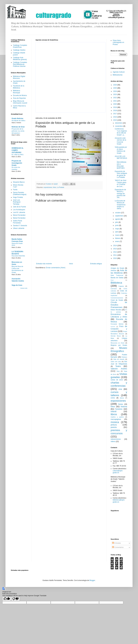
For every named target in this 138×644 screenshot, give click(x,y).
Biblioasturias (118, 75)
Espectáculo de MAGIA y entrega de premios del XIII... (120, 194)
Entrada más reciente (44, 264)
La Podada (61, 187)
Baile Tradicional (117, 275)
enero (118, 241)
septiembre (119, 216)
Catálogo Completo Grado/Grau (20, 46)
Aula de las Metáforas (119, 272)
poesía (114, 427)
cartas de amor (117, 380)
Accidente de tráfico (18, 121)
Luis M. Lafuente (19, 212)
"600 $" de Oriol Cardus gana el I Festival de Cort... (121, 183)
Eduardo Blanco (19, 182)
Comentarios (118, 547)
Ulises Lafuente (19, 228)
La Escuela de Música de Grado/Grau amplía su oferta (120, 205)
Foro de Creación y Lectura (119, 329)
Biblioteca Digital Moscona (19, 77)
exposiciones (48, 187)
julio (117, 222)
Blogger (92, 580)
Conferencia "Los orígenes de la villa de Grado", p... (121, 132)
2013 (115, 249)
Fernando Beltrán (117, 324)
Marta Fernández (19, 218)
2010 (115, 258)
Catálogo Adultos (19, 50)
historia (124, 407)
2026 (115, 85)
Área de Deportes (19, 98)
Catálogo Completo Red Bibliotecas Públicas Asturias (20, 64)
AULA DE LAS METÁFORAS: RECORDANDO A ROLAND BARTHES (121, 162)
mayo (117, 229)
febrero (118, 238)
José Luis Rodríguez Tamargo (17, 202)
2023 (115, 94)
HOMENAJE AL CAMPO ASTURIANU (18, 150)
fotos (54, 187)
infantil (114, 411)
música (115, 422)
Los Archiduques (19, 210)
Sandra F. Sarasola (20, 226)
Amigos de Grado (117, 268)
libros (114, 414)
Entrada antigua (96, 264)
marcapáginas (116, 419)
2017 (115, 114)
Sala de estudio (119, 359)
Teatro (118, 366)
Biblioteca (116, 283)
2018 (115, 111)
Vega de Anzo (17, 285)
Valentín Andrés (119, 369)
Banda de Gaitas (117, 278)
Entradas (116, 543)
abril (117, 232)
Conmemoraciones (117, 298)
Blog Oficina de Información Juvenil (20, 102)
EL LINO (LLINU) (17, 155)
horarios (119, 409)
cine (120, 389)
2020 (115, 104)
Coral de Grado (117, 300)
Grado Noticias (17, 118)
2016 (115, 117)
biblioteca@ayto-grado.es (119, 501)
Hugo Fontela (18, 197)
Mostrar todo (24, 288)
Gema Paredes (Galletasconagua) (20, 193)
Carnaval (114, 289)
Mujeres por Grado (119, 345)
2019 (115, 107)
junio (117, 225)
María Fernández (19, 215)
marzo (118, 235)
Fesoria (113, 327)
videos (113, 441)
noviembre (119, 126)
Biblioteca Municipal (17, 92)
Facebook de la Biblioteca (19, 87)
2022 (115, 98)
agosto (118, 219)
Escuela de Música (20, 95)
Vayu (118, 371)
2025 (115, 88)
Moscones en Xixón (118, 343)
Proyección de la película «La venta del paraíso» (18, 131)
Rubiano (124, 357)
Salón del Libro (116, 362)
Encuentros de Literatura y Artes (119, 315)
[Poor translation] (15, 599)
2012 (115, 252)
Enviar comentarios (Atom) (56, 268)
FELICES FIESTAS (18, 256)
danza (122, 398)
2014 (115, 246)
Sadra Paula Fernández (17, 222)
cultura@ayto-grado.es (118, 472)
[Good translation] (7, 599)
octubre (118, 213)
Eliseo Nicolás (116, 310)
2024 (115, 91)
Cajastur (121, 286)
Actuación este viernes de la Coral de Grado (120, 141)
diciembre (119, 123)
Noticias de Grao (18, 127)
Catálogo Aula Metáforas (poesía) (20, 59)
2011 (115, 255)
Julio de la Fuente (19, 207)
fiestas (121, 404)
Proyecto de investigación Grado (17, 163)
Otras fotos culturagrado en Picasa (118, 42)
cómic (113, 398)
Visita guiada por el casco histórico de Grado (121, 150)
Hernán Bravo (116, 336)
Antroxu (113, 271)
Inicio (71, 264)
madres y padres (117, 417)
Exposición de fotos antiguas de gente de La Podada (121, 174)
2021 (115, 101)
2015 (115, 120)
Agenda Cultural (119, 72)
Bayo (112, 280)
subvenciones (116, 439)
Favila (15, 190)
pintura (114, 425)
